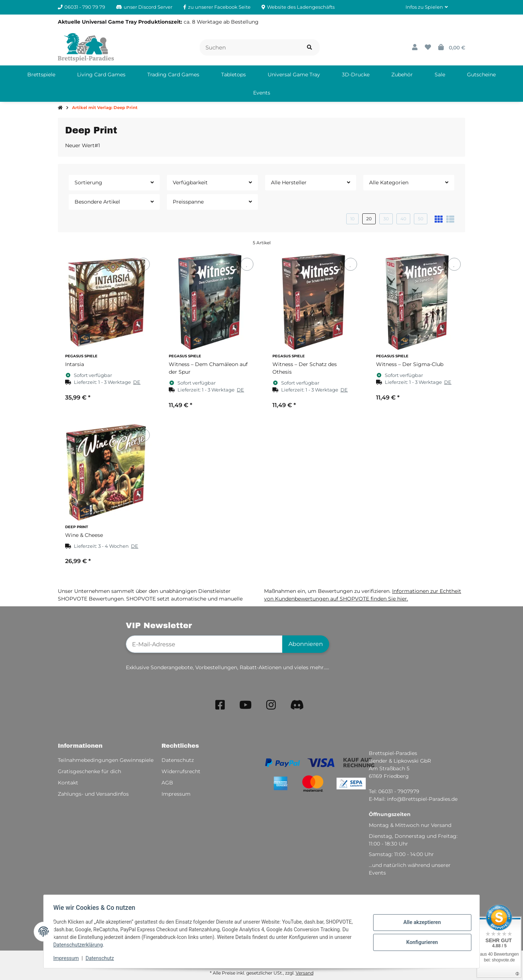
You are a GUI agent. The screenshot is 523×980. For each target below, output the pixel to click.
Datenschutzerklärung (80, 945)
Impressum (68, 958)
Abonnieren (306, 644)
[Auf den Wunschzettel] (143, 264)
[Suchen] (250, 47)
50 (421, 219)
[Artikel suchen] (310, 47)
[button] (427, 7)
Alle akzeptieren (420, 923)
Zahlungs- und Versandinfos (93, 794)
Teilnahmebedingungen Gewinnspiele (106, 760)
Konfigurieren (420, 942)
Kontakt (68, 783)
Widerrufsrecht (181, 771)
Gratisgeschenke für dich (89, 771)
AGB (167, 783)
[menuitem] (41, 75)
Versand (305, 973)
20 (369, 219)
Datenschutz (102, 958)
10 (352, 219)
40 (403, 219)
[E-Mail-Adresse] (204, 644)
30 (386, 219)
